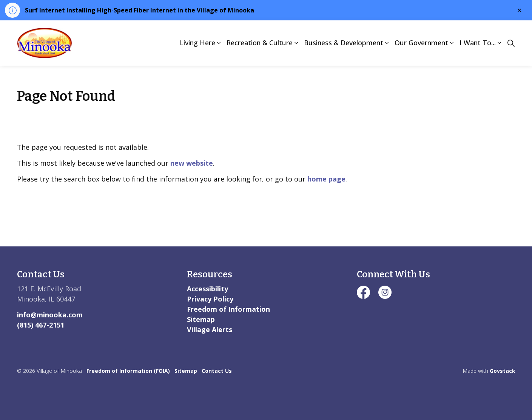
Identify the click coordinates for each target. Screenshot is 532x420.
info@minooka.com (50, 315)
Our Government (421, 43)
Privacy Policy (210, 299)
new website (192, 163)
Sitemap (201, 319)
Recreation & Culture (260, 43)
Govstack (503, 371)
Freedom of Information (228, 309)
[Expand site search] (511, 43)
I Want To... (478, 43)
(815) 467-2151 (41, 325)
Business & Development (344, 43)
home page (326, 179)
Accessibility (207, 289)
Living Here (197, 43)
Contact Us (217, 371)
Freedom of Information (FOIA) (128, 371)
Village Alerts (210, 329)
